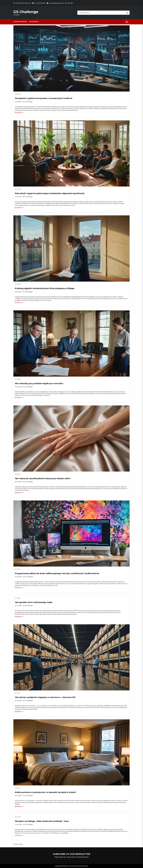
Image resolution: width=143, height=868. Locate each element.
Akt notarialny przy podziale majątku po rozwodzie (39, 383)
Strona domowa (20, 22)
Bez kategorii (18, 94)
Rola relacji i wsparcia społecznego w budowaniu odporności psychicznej (50, 193)
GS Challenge (26, 12)
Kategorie (34, 22)
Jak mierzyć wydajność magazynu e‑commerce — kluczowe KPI (45, 697)
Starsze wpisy (18, 844)
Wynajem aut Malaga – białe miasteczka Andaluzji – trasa (42, 821)
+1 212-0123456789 (40, 3)
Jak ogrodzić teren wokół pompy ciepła (34, 602)
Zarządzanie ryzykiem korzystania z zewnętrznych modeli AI (44, 98)
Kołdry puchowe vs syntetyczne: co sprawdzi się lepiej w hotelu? (46, 792)
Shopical (77, 866)
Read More (18, 112)
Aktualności (18, 474)
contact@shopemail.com (56, 3)
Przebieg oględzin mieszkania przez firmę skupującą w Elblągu (45, 288)
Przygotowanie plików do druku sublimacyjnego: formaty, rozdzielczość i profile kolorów (57, 573)
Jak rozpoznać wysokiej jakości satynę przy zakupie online (43, 478)
